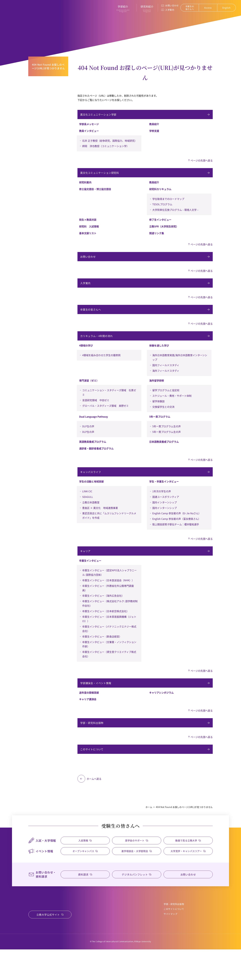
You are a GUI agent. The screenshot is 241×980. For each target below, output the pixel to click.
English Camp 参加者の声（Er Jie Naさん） (177, 526)
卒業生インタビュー (90, 575)
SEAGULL (88, 510)
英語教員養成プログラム (93, 453)
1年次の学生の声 (162, 504)
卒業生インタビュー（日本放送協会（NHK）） (108, 595)
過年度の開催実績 (89, 709)
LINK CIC (87, 504)
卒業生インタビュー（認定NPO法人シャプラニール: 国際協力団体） (109, 587)
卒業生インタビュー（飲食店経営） (102, 651)
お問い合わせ (174, 5)
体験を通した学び (159, 356)
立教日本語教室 (91, 515)
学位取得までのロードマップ (168, 203)
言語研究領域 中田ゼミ (96, 411)
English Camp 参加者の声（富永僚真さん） (176, 532)
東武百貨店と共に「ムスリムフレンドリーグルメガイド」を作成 (109, 528)
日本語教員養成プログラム (164, 453)
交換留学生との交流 (163, 418)
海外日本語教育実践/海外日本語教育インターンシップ (180, 368)
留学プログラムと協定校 (166, 401)
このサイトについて (92, 769)
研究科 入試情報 (89, 230)
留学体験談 (158, 412)
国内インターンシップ (165, 515)
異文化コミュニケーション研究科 (100, 175)
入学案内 (171, 10)
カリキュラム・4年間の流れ (97, 346)
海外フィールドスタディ (166, 382)
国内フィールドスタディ (166, 376)
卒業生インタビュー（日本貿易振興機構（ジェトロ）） (109, 634)
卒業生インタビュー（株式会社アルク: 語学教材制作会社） (110, 618)
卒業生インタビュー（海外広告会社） (103, 610)
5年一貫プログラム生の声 (167, 437)
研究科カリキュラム (160, 193)
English (228, 8)
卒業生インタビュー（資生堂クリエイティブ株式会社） (109, 669)
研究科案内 (85, 186)
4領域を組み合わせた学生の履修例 (101, 366)
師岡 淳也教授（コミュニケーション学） (106, 148)
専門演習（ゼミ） (89, 392)
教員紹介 (154, 126)
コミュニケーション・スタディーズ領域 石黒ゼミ (109, 403)
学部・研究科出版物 (92, 740)
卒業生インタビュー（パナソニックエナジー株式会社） (109, 643)
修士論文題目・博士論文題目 (95, 193)
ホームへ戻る (94, 799)
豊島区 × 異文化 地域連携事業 (100, 521)
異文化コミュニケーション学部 (99, 115)
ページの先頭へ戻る (202, 162)
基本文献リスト (88, 237)
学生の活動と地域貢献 (91, 494)
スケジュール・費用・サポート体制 (172, 407)
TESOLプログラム (162, 208)
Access (210, 8)
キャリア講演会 (88, 716)
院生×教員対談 (88, 223)
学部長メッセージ (89, 126)
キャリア (86, 565)
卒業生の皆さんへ (191, 8)
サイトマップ (170, 941)
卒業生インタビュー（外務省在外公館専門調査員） (108, 603)
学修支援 (154, 133)
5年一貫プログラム (160, 428)
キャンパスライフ (91, 484)
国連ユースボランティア (166, 510)
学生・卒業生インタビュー (164, 494)
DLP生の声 (88, 437)
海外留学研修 (157, 392)
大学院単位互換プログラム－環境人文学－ (176, 213)
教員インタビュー (89, 133)
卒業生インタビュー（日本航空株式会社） (106, 626)
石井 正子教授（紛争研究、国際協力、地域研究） (110, 142)
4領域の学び (86, 356)
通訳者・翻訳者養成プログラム (96, 459)
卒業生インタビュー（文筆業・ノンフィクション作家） (109, 659)
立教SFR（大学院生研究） (164, 230)
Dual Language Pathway (94, 428)
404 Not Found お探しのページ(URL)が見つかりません (48, 66)
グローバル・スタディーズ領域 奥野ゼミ (105, 417)
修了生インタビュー (160, 223)
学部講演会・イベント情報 (96, 699)
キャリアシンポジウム (161, 709)
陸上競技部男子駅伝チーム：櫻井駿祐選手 (176, 537)
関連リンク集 (157, 237)
